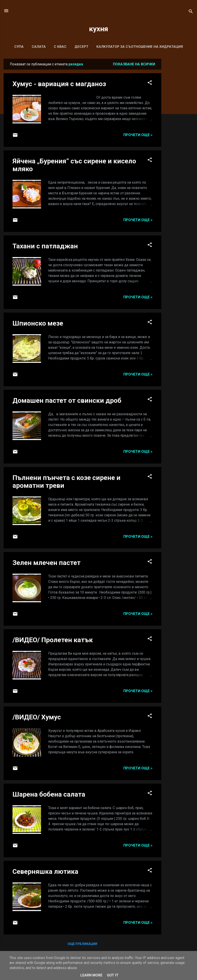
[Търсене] (191, 12)
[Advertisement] (179, 126)
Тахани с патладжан (45, 246)
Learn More (91, 975)
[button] (150, 83)
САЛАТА (39, 47)
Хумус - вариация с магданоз (59, 84)
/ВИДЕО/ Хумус (37, 717)
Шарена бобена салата (49, 794)
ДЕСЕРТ (81, 47)
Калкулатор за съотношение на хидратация (140, 47)
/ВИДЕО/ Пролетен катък (53, 640)
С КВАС (60, 47)
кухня (99, 29)
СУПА (19, 47)
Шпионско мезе (38, 323)
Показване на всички (134, 64)
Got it (113, 975)
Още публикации (82, 944)
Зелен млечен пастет (47, 563)
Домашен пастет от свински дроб (67, 400)
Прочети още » (138, 135)
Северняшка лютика (45, 871)
